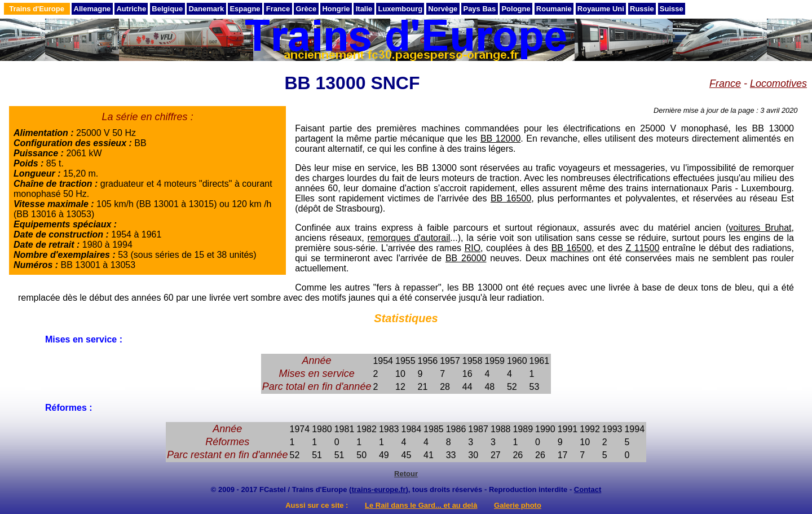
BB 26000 (466, 258)
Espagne (245, 9)
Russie (642, 9)
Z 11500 (642, 248)
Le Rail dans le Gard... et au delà (421, 505)
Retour (406, 474)
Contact (588, 489)
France (278, 9)
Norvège (443, 9)
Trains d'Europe (37, 9)
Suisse (672, 9)
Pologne (516, 9)
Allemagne (92, 9)
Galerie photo (518, 505)
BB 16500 (511, 198)
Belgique (167, 9)
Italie (364, 9)
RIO (473, 248)
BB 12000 (500, 139)
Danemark (206, 9)
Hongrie (336, 9)
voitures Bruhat (760, 228)
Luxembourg (400, 9)
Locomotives (778, 84)
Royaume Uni (601, 9)
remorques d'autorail (409, 238)
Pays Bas (479, 9)
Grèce (306, 9)
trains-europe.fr (378, 489)
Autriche (131, 9)
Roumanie (554, 9)
